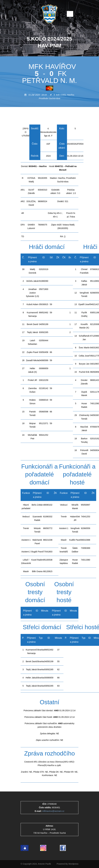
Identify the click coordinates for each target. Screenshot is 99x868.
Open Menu (70, 14)
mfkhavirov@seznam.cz (53, 811)
